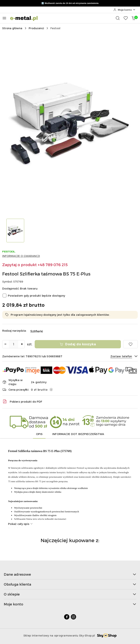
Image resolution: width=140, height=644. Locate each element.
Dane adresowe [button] (70, 574)
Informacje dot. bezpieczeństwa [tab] (78, 434)
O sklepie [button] (70, 594)
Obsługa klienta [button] (70, 584)
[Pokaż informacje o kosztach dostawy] (51, 390)
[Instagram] (73, 617)
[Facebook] (67, 617)
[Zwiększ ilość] (22, 344)
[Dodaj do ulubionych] (130, 344)
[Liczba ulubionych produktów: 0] (126, 18)
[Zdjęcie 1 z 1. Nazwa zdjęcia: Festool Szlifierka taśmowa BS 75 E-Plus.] (15, 231)
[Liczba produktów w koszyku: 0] (133, 18)
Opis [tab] (39, 434)
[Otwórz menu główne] (4, 18)
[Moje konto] (124, 10)
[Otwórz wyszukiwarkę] (118, 18)
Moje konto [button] (70, 604)
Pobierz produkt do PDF (22, 401)
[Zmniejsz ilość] (5, 344)
